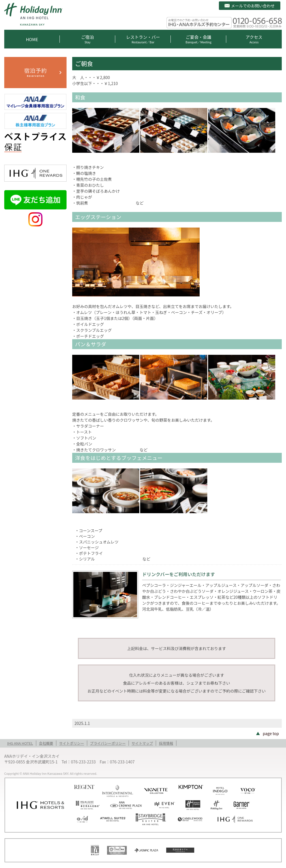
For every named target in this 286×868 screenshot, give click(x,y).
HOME (32, 39)
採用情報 (166, 743)
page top (271, 733)
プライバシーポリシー (108, 743)
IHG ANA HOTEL (20, 743)
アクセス (254, 39)
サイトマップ (142, 743)
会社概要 (46, 743)
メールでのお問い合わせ (253, 6)
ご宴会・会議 (199, 39)
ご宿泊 (87, 39)
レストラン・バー (143, 39)
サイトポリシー (72, 743)
